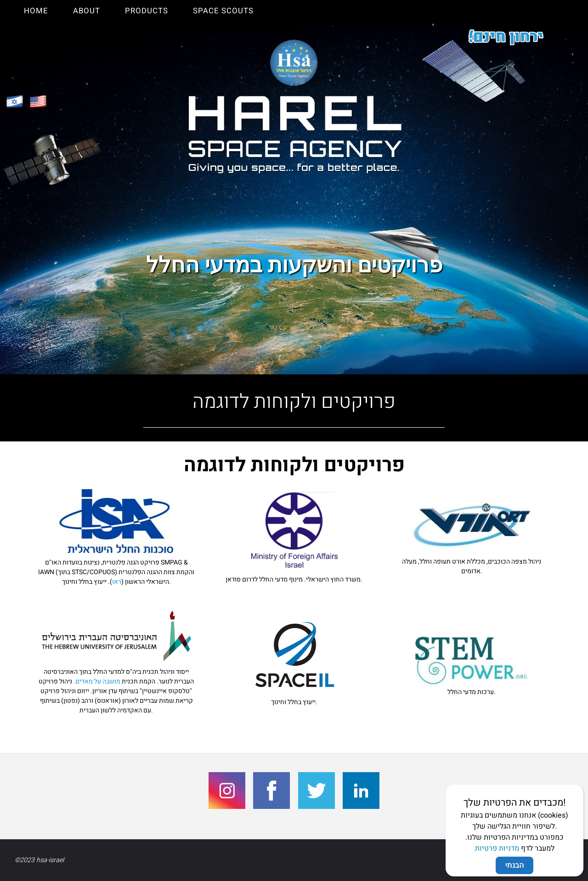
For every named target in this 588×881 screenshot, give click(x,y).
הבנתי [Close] (514, 315)
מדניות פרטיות (497, 298)
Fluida (522, 860)
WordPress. (556, 860)
